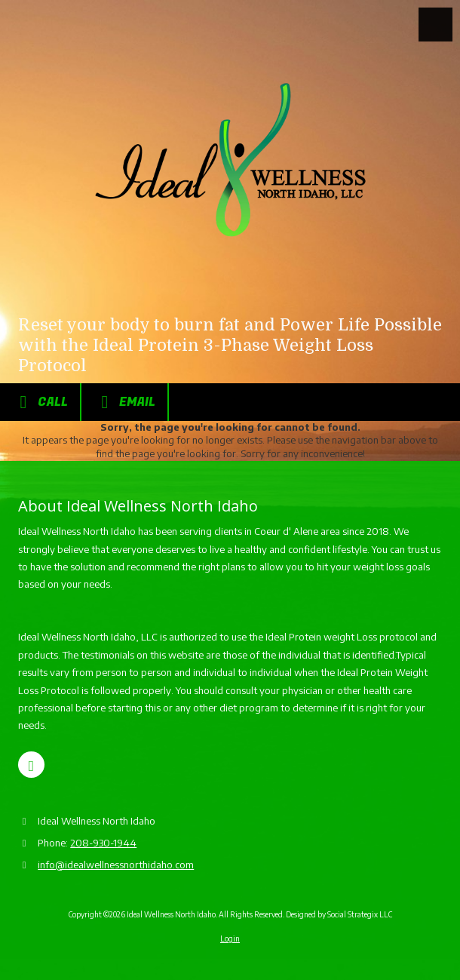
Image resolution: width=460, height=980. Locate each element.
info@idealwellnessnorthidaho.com (116, 865)
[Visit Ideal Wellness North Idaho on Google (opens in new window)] (31, 765)
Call (40, 402)
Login (230, 939)
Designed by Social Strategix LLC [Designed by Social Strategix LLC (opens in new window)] (339, 914)
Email (124, 402)
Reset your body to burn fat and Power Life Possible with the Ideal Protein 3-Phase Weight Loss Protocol (230, 345)
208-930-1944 (103, 843)
